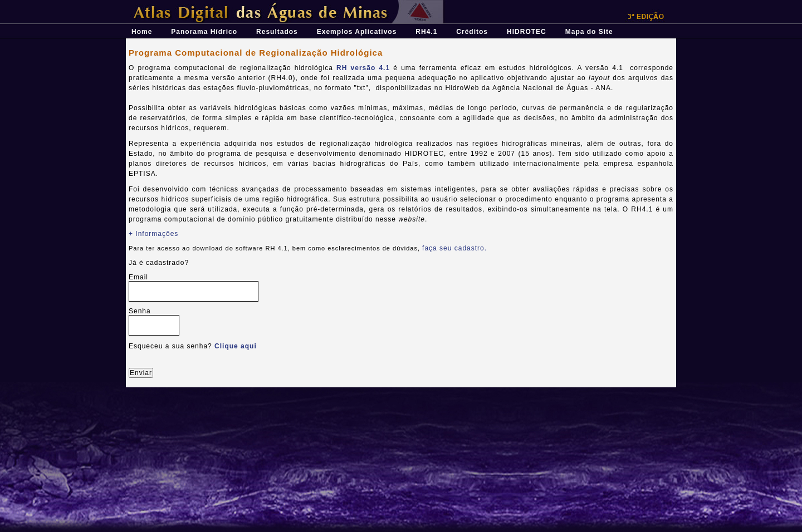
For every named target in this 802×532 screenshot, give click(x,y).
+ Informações (153, 234)
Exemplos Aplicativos (357, 32)
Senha (140, 311)
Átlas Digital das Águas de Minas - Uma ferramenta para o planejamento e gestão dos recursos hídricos (318, 4)
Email (138, 277)
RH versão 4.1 (363, 68)
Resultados (277, 32)
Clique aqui (236, 346)
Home (142, 32)
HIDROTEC (527, 32)
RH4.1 (426, 32)
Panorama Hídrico (204, 32)
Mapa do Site (589, 32)
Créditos (472, 32)
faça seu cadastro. (454, 248)
